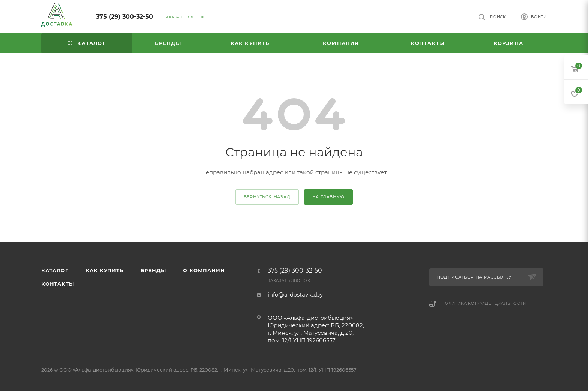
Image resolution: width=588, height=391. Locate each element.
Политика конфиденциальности (484, 303)
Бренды (153, 270)
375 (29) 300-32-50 (124, 17)
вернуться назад (267, 197)
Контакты (58, 284)
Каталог (55, 270)
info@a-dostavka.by (295, 294)
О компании (204, 270)
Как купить (105, 270)
